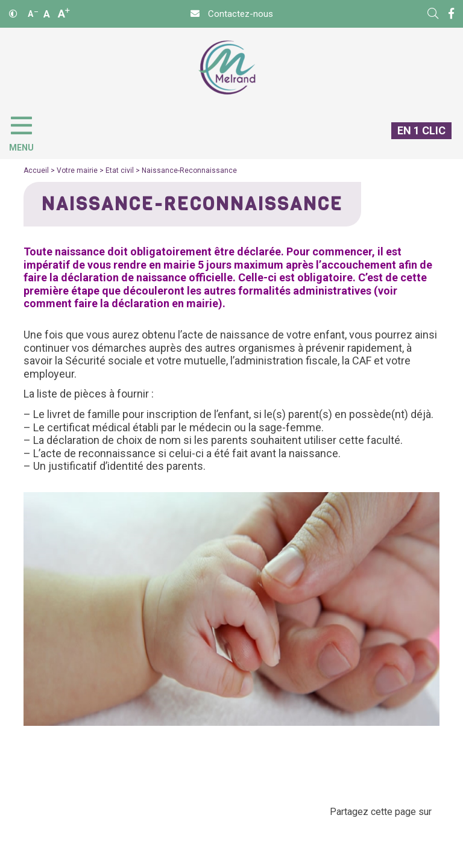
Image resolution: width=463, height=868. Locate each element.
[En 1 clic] (417, 140)
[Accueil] (227, 68)
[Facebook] (451, 14)
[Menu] (27, 131)
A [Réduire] (33, 14)
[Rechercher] (433, 14)
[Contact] (232, 14)
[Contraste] (13, 14)
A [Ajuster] (47, 14)
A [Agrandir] (64, 14)
